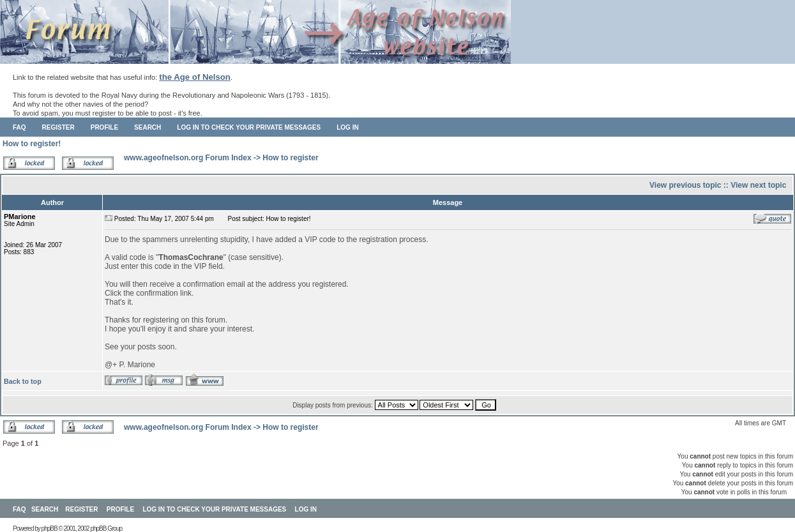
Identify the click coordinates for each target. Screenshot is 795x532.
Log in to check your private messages (249, 127)
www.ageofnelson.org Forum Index (188, 158)
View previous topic (685, 185)
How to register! (32, 144)
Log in (347, 127)
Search (148, 127)
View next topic (758, 185)
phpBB (49, 528)
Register (58, 127)
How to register (290, 158)
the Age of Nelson (195, 77)
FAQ (19, 127)
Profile (104, 127)
